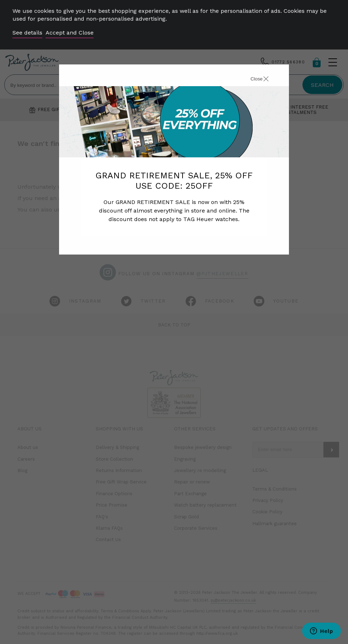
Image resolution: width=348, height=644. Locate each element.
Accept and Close (70, 33)
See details (27, 33)
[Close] (252, 80)
